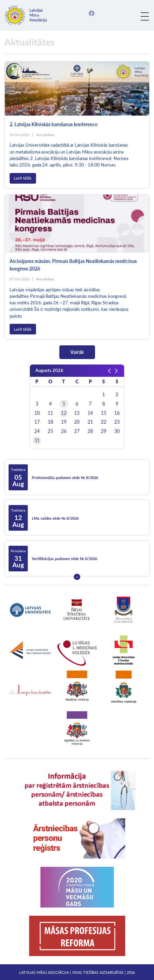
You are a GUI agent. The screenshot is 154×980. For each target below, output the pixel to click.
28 (90, 431)
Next (77, 577)
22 (104, 422)
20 (77, 422)
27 (77, 431)
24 (37, 431)
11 (50, 413)
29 (104, 431)
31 (37, 440)
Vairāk (77, 352)
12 (64, 413)
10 (37, 413)
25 (50, 431)
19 (64, 422)
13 (77, 413)
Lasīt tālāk (23, 178)
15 (104, 413)
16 (117, 413)
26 (64, 431)
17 (37, 422)
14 (90, 413)
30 (117, 431)
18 (50, 422)
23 (117, 422)
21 (90, 422)
